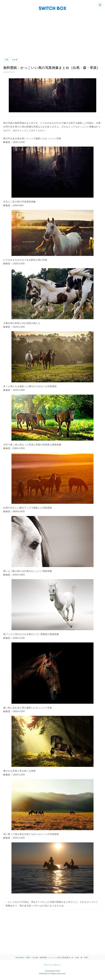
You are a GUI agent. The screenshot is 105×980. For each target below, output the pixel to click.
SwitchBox (44, 974)
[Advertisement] (52, 30)
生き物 (15, 60)
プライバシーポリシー (52, 965)
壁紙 (7, 60)
